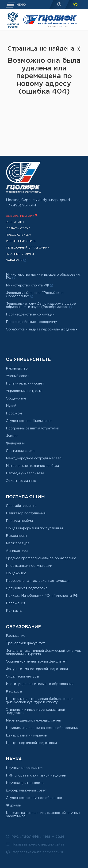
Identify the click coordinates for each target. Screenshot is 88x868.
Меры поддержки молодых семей (33, 721)
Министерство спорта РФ (29, 286)
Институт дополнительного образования (40, 684)
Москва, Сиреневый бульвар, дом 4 (38, 200)
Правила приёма (19, 521)
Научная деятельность (25, 783)
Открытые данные (21, 481)
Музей (11, 406)
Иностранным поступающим (29, 566)
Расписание (16, 636)
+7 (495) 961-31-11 (22, 205)
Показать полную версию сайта (35, 844)
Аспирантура (17, 551)
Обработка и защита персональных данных (42, 330)
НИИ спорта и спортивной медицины (36, 776)
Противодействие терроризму (31, 322)
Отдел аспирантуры (22, 677)
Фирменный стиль (21, 241)
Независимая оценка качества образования (42, 728)
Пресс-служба (18, 235)
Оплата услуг (18, 229)
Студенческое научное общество (34, 798)
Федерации (15, 443)
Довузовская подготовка (27, 588)
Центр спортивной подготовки (31, 743)
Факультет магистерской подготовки (37, 669)
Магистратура (18, 543)
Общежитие (16, 399)
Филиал (12, 436)
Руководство (17, 369)
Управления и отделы (24, 391)
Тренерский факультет (25, 643)
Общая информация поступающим (34, 528)
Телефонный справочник (28, 248)
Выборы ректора (22, 216)
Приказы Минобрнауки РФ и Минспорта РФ (42, 596)
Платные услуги (20, 254)
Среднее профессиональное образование (41, 558)
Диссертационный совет (26, 791)
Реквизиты (15, 222)
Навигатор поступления (26, 513)
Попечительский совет (25, 384)
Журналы (14, 806)
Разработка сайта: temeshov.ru (34, 852)
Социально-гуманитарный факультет (36, 662)
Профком (14, 414)
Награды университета (25, 473)
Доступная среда (20, 451)
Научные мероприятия (25, 768)
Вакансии (16, 260)
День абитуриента (21, 506)
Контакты (14, 611)
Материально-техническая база (32, 466)
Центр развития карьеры (27, 736)
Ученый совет (17, 376)
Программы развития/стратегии (33, 429)
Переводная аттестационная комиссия (38, 581)
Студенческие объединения (29, 421)
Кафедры (14, 692)
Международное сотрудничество (34, 458)
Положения (15, 603)
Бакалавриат (17, 536)
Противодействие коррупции (30, 315)
